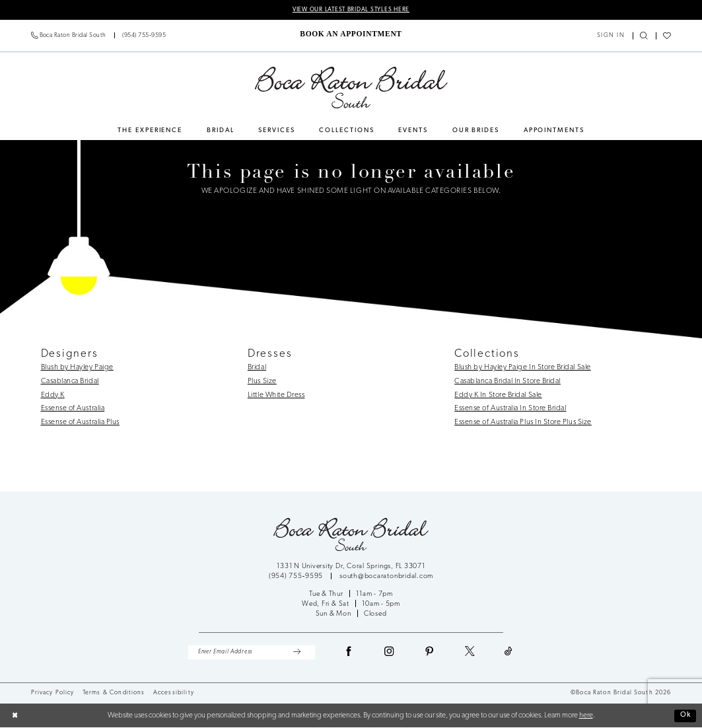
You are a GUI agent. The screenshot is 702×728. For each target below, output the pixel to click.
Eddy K (53, 395)
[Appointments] (351, 34)
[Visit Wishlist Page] (667, 36)
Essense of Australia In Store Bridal (510, 409)
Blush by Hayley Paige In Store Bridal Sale (523, 368)
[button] (611, 36)
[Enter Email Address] (252, 653)
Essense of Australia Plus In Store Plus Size (523, 423)
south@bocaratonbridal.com (386, 577)
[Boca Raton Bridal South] (351, 88)
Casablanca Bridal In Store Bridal (508, 381)
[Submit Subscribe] (296, 653)
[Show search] (644, 36)
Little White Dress (276, 395)
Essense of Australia (73, 409)
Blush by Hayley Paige (77, 368)
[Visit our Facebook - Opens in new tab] (349, 653)
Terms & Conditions (114, 693)
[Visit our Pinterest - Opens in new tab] (430, 653)
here (586, 716)
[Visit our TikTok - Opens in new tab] (509, 653)
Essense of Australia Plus (80, 423)
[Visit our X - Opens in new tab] (470, 653)
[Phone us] (98, 36)
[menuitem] (98, 36)
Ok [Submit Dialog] (685, 715)
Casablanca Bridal (70, 381)
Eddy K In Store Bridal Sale (498, 395)
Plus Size (262, 381)
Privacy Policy (53, 693)
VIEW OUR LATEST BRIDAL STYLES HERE (351, 10)
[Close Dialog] (15, 716)
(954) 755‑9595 (297, 577)
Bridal (257, 368)
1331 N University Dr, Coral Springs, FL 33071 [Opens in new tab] (351, 566)
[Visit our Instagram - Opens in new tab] (390, 653)
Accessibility (174, 693)
